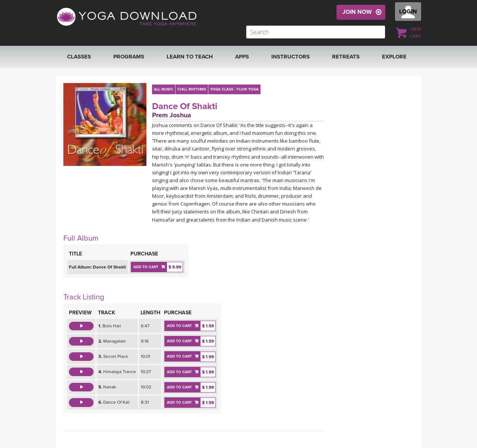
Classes (79, 57)
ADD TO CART (146, 267)
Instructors (290, 57)
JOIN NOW (357, 12)
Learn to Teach (190, 57)
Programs (129, 57)
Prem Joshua (172, 115)
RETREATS (346, 57)
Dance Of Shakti (185, 106)
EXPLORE (394, 57)
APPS (242, 57)
